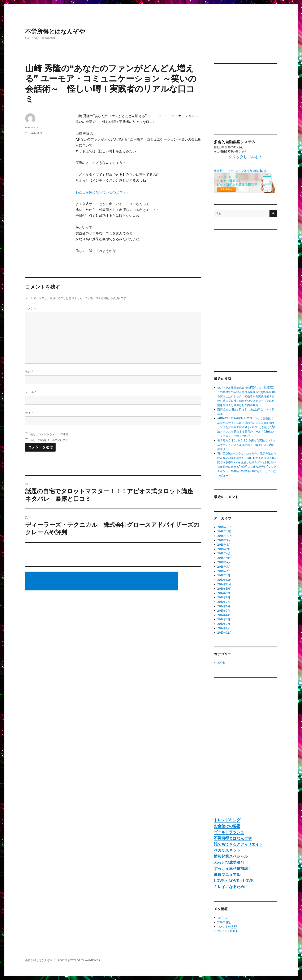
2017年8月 (224, 597)
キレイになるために (231, 887)
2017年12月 (224, 580)
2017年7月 (224, 602)
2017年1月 (224, 628)
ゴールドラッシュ (229, 832)
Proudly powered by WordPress (78, 960)
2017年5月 (224, 611)
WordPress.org (228, 931)
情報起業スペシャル (231, 856)
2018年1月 (224, 575)
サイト (30, 413)
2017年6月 (224, 606)
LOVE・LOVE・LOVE (234, 881)
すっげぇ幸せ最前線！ (233, 868)
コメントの (227, 927)
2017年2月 (224, 624)
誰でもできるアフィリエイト (238, 844)
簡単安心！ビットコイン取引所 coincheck (240, 171)
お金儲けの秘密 (227, 826)
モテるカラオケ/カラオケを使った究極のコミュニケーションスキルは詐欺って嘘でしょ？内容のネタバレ (246, 445)
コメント (31, 308)
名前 (29, 372)
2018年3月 (224, 567)
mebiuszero (33, 127)
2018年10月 (225, 536)
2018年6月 (224, 553)
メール (31, 392)
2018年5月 (224, 558)
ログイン (223, 918)
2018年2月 (224, 571)
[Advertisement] (102, 581)
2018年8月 (224, 545)
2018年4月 (224, 562)
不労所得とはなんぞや (55, 31)
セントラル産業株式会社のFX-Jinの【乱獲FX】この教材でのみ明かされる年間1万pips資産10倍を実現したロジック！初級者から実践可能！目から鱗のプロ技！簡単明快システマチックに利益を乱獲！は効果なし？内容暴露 (247, 396)
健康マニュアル (227, 875)
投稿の (224, 922)
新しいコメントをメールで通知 (49, 434)
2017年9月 (224, 593)
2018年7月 (224, 549)
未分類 (221, 663)
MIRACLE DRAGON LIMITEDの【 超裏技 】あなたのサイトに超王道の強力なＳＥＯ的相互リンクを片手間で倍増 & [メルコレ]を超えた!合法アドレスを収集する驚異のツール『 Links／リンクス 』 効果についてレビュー (246, 427)
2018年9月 (224, 540)
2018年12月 (225, 527)
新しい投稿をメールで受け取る (49, 440)
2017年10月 (224, 589)
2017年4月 (224, 615)
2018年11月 (224, 531)
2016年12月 (225, 633)
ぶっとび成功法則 (229, 862)
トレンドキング (227, 820)
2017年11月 (224, 584)
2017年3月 (224, 619)
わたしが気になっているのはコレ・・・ (106, 192)
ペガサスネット (227, 850)
